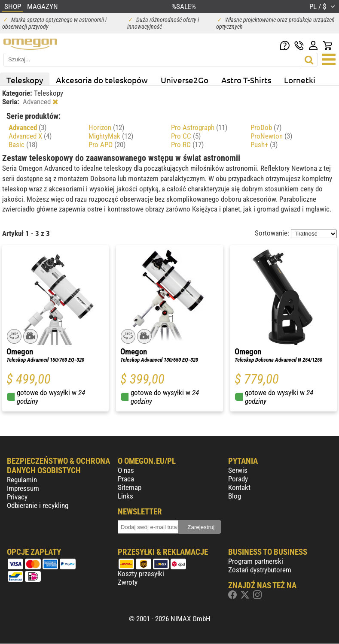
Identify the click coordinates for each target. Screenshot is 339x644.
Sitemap (130, 487)
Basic (23, 145)
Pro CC (186, 136)
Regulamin (22, 480)
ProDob (266, 127)
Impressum (23, 488)
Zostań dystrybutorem (260, 570)
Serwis (238, 470)
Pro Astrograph (199, 127)
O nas (126, 470)
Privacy (17, 497)
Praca (126, 479)
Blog (235, 496)
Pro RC (187, 145)
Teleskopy (25, 80)
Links (125, 496)
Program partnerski (256, 561)
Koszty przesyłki (141, 574)
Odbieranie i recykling (38, 505)
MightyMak (111, 136)
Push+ (264, 145)
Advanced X (30, 136)
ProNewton (271, 136)
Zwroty (128, 582)
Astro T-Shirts (246, 80)
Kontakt (239, 487)
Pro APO (107, 145)
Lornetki (300, 80)
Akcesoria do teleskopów (102, 80)
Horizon (106, 127)
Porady (238, 479)
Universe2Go (185, 80)
